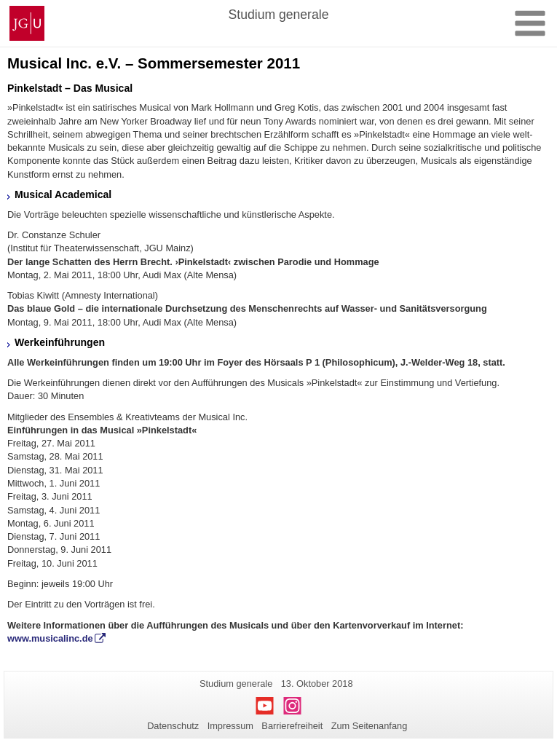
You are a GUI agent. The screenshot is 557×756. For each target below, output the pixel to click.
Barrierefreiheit (292, 726)
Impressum (230, 726)
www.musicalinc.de (50, 638)
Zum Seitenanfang (370, 726)
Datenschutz (173, 726)
